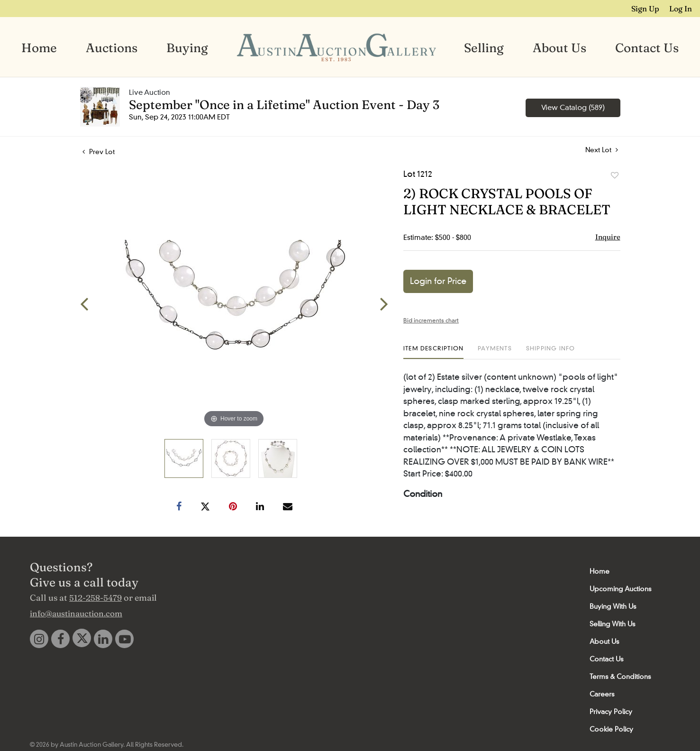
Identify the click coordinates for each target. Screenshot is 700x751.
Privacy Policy (611, 711)
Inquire (608, 236)
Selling (484, 47)
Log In (682, 8)
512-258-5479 (95, 597)
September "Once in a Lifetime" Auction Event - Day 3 (284, 104)
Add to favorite (615, 175)
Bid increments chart (431, 320)
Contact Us (647, 47)
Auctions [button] (112, 47)
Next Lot (602, 150)
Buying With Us (613, 606)
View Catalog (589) (573, 107)
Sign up (647, 8)
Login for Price (438, 281)
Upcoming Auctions (620, 588)
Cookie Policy (611, 729)
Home (39, 47)
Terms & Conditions (620, 676)
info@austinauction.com (76, 613)
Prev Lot (99, 151)
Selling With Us (612, 623)
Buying (187, 47)
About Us (559, 47)
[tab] (433, 352)
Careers (602, 694)
